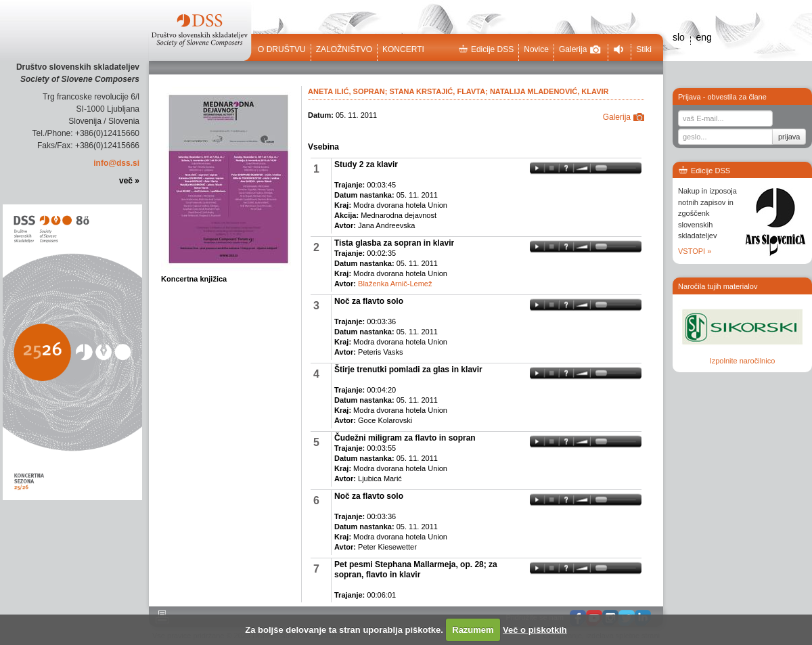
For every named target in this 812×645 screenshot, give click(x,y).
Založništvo (344, 49)
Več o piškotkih (535, 630)
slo (679, 37)
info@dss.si (116, 163)
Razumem (473, 630)
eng (703, 37)
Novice (536, 49)
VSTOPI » (695, 251)
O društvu (282, 49)
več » (129, 181)
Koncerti (403, 49)
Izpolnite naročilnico (743, 361)
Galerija (580, 49)
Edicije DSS (486, 49)
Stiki (644, 49)
